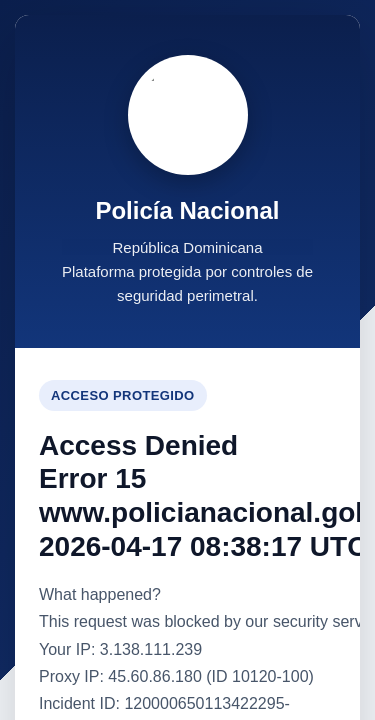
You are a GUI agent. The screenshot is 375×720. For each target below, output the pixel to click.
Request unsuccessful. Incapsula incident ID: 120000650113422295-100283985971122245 (187, 360)
